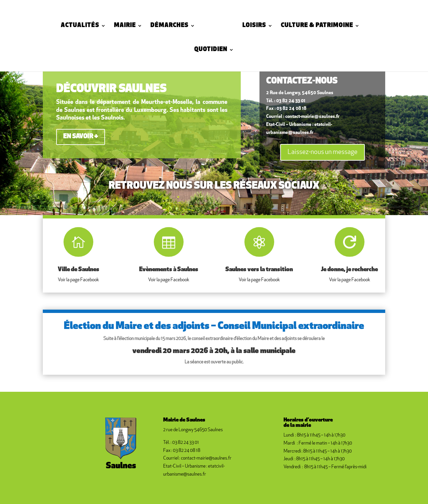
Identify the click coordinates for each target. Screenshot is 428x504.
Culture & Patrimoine (295, 23)
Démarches (151, 23)
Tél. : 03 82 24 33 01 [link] (286, 101)
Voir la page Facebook (78, 280)
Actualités (62, 23)
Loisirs (232, 23)
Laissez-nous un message (323, 152)
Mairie (107, 23)
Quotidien (362, 23)
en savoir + (81, 137)
